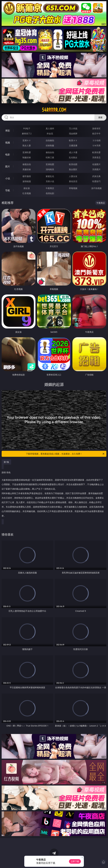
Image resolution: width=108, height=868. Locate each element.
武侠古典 (96, 176)
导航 (8, 190)
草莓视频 (73, 188)
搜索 (100, 117)
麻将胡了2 (27, 134)
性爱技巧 (96, 181)
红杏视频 (27, 193)
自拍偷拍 (50, 140)
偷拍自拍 (50, 152)
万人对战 (73, 128)
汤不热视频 (96, 188)
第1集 (6, 462)
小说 (8, 178)
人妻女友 (73, 176)
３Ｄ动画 (96, 140)
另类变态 (96, 157)
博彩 (8, 131)
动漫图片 (96, 164)
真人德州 (50, 128)
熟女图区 (73, 169)
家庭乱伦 (50, 176)
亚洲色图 (50, 164)
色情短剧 (50, 193)
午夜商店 (50, 188)
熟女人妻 (27, 145)
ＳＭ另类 (96, 145)
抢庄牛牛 (96, 134)
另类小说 (50, 181)
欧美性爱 (96, 152)
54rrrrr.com (54, 110)
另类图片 (96, 169)
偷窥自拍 (27, 164)
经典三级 (50, 157)
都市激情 (27, 176)
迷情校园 (27, 181)
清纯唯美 (50, 169)
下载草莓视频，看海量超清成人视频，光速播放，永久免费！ (65, 454)
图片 (8, 166)
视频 (8, 143)
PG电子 (27, 128)
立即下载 (75, 861)
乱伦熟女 (73, 157)
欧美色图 (73, 164)
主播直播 (73, 145)
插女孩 (27, 188)
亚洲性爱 (27, 152)
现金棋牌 (73, 134)
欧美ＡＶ (73, 140)
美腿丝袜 (27, 169)
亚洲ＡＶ (27, 140)
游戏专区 (96, 128)
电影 (8, 155)
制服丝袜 (27, 157)
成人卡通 (73, 152)
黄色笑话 (73, 181)
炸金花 (50, 134)
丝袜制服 (50, 145)
